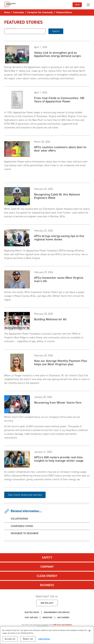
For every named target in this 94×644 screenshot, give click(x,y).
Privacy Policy (29, 627)
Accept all (10, 641)
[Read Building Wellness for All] (17, 321)
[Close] (90, 632)
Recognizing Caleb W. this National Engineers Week (57, 196)
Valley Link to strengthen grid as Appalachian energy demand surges (57, 54)
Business (47, 585)
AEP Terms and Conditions (63, 625)
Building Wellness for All (50, 319)
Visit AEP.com (31, 618)
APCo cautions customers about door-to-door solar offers (61, 149)
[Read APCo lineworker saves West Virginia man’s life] (17, 279)
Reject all (28, 641)
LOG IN (77, 5)
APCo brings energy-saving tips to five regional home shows (59, 238)
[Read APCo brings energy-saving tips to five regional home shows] (17, 238)
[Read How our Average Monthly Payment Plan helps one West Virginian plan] (17, 362)
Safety (47, 557)
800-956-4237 (47, 603)
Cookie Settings (42, 627)
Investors (47, 618)
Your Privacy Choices (63, 627)
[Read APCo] (17, 459)
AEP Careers (63, 618)
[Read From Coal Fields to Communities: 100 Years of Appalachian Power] (17, 99)
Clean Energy (47, 576)
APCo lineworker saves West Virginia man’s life (59, 279)
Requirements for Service (57, 612)
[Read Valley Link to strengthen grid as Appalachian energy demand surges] (17, 54)
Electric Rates (32, 612)
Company (47, 567)
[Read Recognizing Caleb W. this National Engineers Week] (17, 196)
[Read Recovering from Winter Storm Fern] (17, 404)
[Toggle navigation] (88, 5)
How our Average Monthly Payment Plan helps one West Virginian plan (61, 363)
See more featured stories (25, 495)
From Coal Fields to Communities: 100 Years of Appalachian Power (59, 100)
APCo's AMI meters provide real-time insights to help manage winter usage (59, 459)
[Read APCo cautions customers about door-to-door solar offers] (17, 149)
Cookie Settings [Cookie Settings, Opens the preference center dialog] (44, 641)
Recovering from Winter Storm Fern (58, 403)
